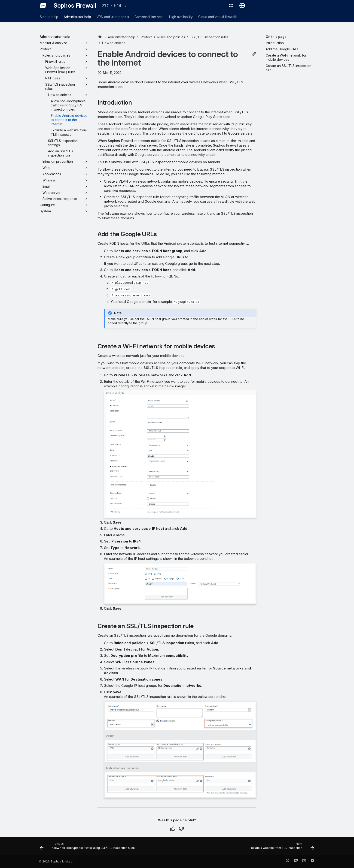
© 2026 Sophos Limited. (56, 861)
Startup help (49, 17)
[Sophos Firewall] (43, 6)
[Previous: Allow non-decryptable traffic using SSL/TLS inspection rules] (88, 847)
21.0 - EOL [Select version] (112, 6)
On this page (276, 37)
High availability (181, 17)
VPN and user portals (113, 17)
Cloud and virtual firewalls (218, 17)
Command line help (149, 17)
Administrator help (77, 17)
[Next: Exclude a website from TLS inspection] (281, 847)
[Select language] (242, 6)
